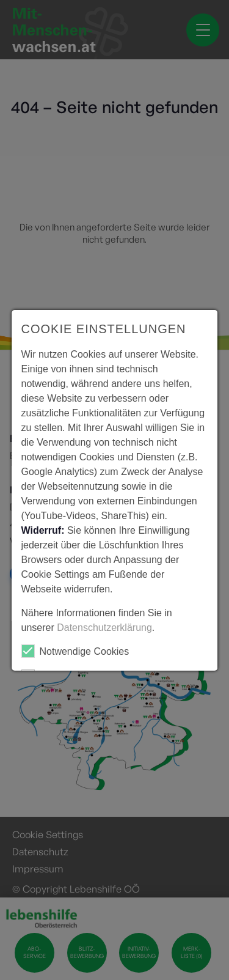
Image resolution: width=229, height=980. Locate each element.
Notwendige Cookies (75, 651)
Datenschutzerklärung (104, 628)
